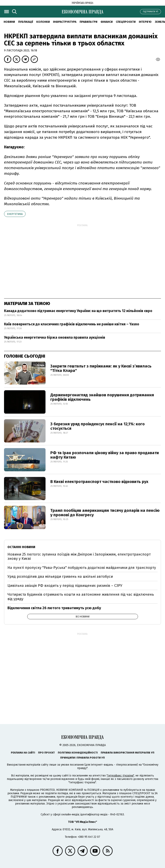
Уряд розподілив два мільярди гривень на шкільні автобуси (60, 577)
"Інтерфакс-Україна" (120, 776)
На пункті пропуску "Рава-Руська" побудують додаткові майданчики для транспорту (82, 568)
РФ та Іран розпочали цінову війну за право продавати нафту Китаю (105, 455)
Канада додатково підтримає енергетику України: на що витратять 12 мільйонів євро (78, 311)
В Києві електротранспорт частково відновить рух (99, 482)
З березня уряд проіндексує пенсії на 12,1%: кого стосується (98, 426)
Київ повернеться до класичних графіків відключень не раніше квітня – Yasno (72, 324)
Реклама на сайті (23, 753)
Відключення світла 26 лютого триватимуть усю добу (54, 608)
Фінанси (107, 22)
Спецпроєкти (126, 22)
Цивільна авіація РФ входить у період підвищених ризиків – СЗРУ (65, 586)
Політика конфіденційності (78, 753)
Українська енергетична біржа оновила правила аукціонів (55, 337)
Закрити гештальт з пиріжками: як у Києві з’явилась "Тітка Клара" (101, 368)
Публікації (26, 22)
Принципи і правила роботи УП (82, 758)
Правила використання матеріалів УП (128, 753)
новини (9, 22)
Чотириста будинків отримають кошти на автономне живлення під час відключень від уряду (81, 597)
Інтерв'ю (145, 22)
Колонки (43, 22)
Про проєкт (46, 753)
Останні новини (21, 547)
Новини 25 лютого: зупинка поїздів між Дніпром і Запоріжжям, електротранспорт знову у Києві (79, 557)
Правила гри (88, 22)
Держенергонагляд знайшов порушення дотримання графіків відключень (102, 397)
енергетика (15, 214)
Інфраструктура (65, 22)
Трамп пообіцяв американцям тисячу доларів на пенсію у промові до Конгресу (105, 513)
